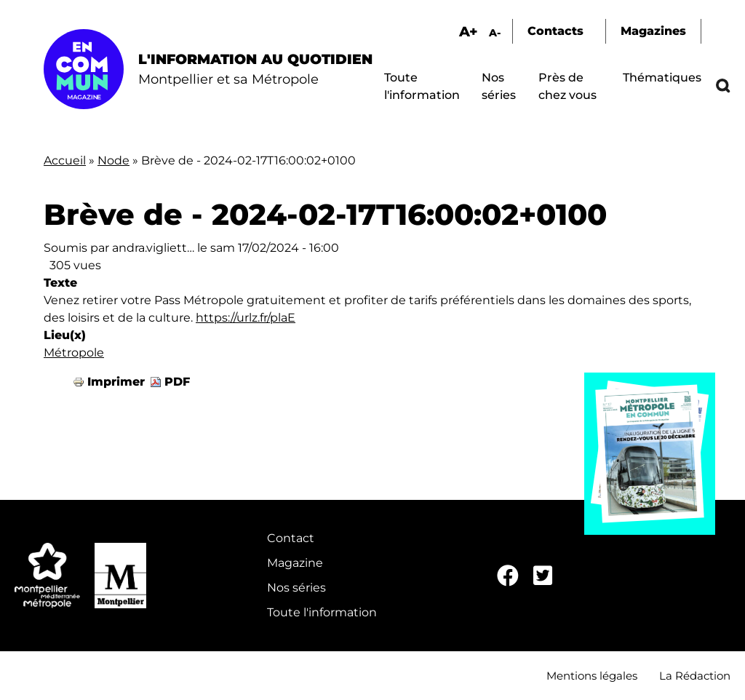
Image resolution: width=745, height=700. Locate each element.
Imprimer (116, 382)
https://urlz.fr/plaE (246, 318)
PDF (177, 382)
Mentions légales (592, 676)
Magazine (295, 563)
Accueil (65, 160)
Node (113, 160)
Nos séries (296, 588)
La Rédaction (695, 676)
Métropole (74, 353)
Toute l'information (322, 612)
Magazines (653, 31)
